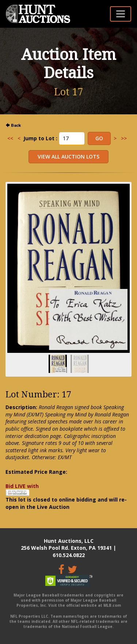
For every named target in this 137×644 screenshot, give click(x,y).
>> (124, 138)
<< (10, 138)
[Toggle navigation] (121, 14)
